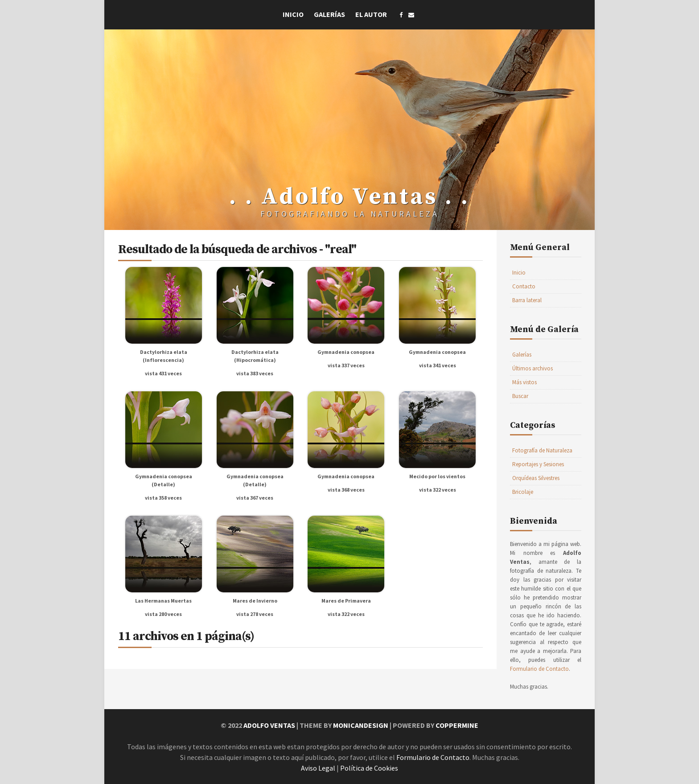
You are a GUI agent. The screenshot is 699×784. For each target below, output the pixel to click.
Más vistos (524, 382)
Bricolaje (523, 492)
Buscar (520, 396)
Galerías (329, 14)
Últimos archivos (532, 368)
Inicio (293, 14)
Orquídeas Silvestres (536, 478)
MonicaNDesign (361, 725)
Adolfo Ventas (269, 725)
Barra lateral (527, 300)
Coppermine (457, 725)
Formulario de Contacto (539, 669)
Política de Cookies (369, 768)
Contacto (524, 286)
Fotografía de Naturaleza (542, 450)
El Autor (371, 14)
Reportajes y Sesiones (538, 464)
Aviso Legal (318, 768)
